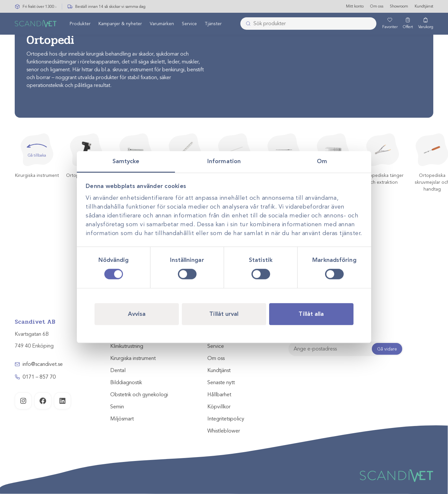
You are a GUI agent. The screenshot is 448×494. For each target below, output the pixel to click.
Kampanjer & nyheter (120, 24)
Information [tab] (224, 161)
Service (189, 24)
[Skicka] (246, 24)
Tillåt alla (311, 314)
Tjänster (213, 24)
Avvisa (137, 314)
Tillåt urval (224, 314)
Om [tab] (322, 161)
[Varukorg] (426, 24)
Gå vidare (387, 349)
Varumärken (162, 24)
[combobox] (308, 24)
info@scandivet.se (43, 364)
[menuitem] (80, 24)
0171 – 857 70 (39, 377)
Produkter (80, 24)
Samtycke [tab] (126, 161)
